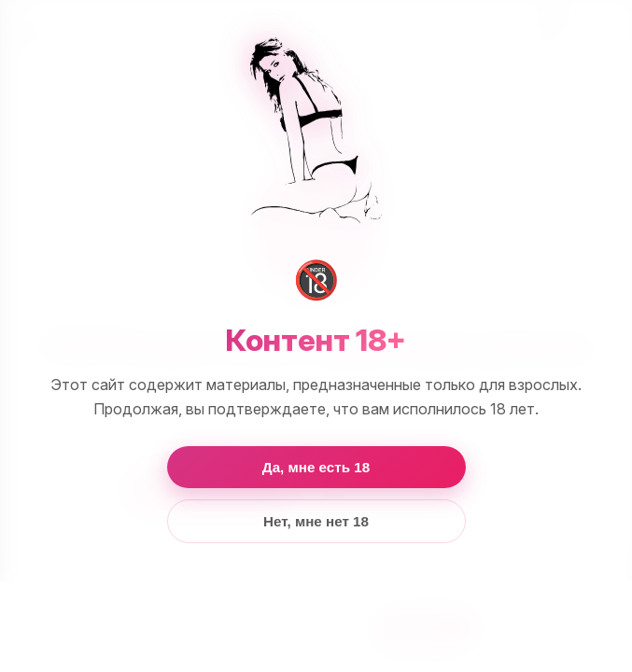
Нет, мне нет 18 (316, 521)
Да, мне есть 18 (316, 467)
